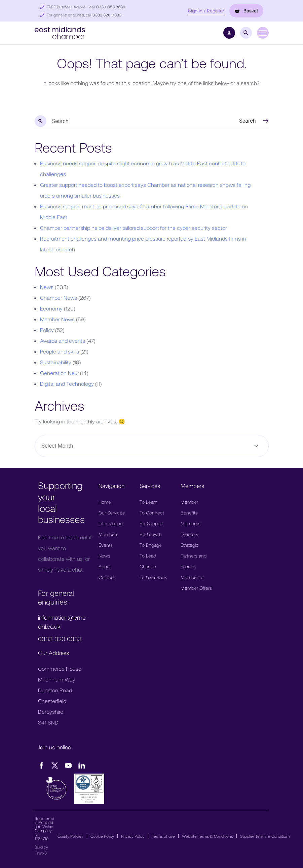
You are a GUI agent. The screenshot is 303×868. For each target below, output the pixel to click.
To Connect (152, 513)
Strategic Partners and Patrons (194, 556)
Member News (57, 319)
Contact (107, 577)
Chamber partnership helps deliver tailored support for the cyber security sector (134, 228)
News (47, 287)
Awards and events (63, 341)
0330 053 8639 (111, 7)
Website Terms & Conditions (207, 836)
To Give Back (153, 577)
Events (106, 545)
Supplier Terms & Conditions (265, 836)
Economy (51, 308)
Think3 (41, 853)
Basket (246, 11)
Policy (47, 330)
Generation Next (59, 373)
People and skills (60, 351)
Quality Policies (70, 836)
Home (105, 502)
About (105, 566)
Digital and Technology (67, 384)
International (111, 523)
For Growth (151, 534)
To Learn (148, 502)
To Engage (151, 545)
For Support (151, 523)
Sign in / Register (206, 11)
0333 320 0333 (107, 15)
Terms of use (163, 836)
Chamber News (59, 298)
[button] (60, 32)
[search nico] (136, 121)
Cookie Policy (102, 836)
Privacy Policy (133, 836)
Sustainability (56, 362)
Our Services (112, 513)
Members (108, 534)
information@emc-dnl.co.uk (63, 622)
